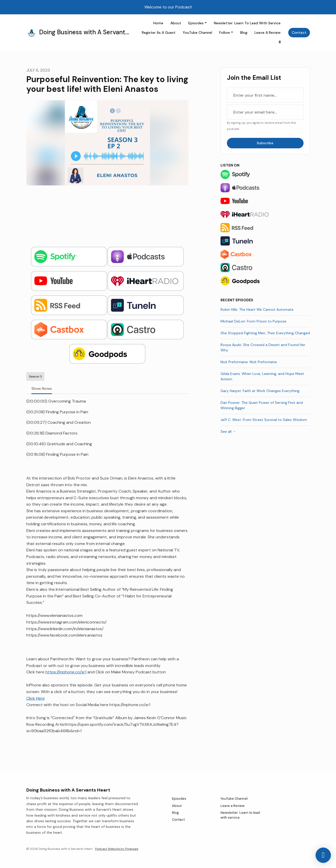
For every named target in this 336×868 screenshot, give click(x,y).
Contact (299, 32)
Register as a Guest (159, 32)
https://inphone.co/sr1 (66, 672)
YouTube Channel (197, 32)
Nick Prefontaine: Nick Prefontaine (249, 362)
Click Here (36, 698)
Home (158, 23)
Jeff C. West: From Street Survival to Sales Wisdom (264, 420)
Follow (225, 32)
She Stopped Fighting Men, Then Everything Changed (265, 333)
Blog (244, 32)
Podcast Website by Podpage (117, 849)
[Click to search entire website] (280, 42)
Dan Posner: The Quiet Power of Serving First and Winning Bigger (262, 405)
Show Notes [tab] (42, 388)
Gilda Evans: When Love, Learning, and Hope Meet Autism (262, 376)
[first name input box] (265, 95)
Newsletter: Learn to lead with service (247, 23)
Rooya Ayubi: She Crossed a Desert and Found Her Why (263, 347)
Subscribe (265, 143)
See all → (228, 431)
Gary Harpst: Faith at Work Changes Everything (260, 391)
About (176, 23)
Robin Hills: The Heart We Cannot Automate (257, 309)
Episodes (196, 23)
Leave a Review (268, 32)
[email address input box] (265, 112)
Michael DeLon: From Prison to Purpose (253, 321)
